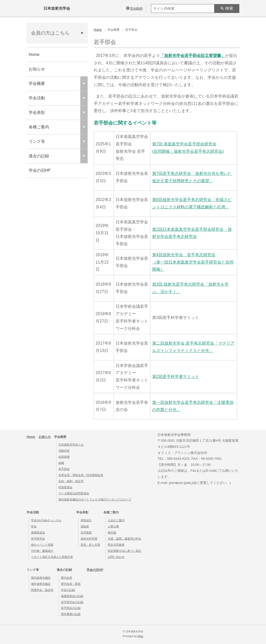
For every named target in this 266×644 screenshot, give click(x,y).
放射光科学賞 (89, 539)
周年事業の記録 (71, 614)
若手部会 (64, 469)
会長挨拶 (64, 457)
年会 (34, 526)
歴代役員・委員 (71, 584)
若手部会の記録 (71, 608)
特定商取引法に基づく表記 (124, 551)
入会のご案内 (116, 520)
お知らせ (37, 69)
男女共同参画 (116, 545)
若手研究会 (38, 539)
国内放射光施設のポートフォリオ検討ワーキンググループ (95, 499)
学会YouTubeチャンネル (46, 520)
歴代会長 (67, 578)
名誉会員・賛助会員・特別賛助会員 (81, 475)
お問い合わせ (116, 557)
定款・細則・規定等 (71, 481)
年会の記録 (68, 590)
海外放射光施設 (41, 584)
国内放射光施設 (41, 578)
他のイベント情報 (42, 545)
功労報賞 (86, 532)
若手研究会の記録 (72, 602)
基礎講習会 (38, 532)
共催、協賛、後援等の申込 (124, 539)
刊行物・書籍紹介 (42, 551)
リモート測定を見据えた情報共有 (52, 557)
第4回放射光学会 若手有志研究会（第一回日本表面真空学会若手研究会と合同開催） (193, 262)
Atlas (140, 636)
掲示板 (112, 532)
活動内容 (64, 451)
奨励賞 (85, 526)
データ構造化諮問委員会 (74, 493)
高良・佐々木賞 (90, 545)
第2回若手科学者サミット (176, 377)
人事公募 (113, 526)
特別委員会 (65, 487)
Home (34, 55)
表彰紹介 (86, 520)
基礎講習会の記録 (72, 596)
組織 (61, 463)
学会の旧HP (40, 170)
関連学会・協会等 (42, 590)
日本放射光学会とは (71, 444)
